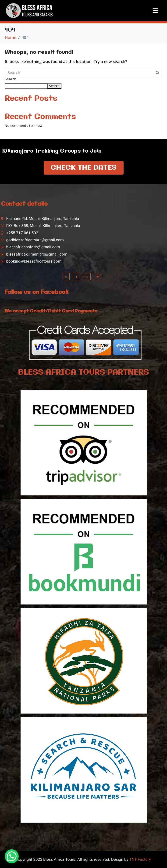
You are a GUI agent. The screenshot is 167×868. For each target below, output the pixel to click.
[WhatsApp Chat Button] (12, 856)
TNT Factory (140, 859)
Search (11, 79)
